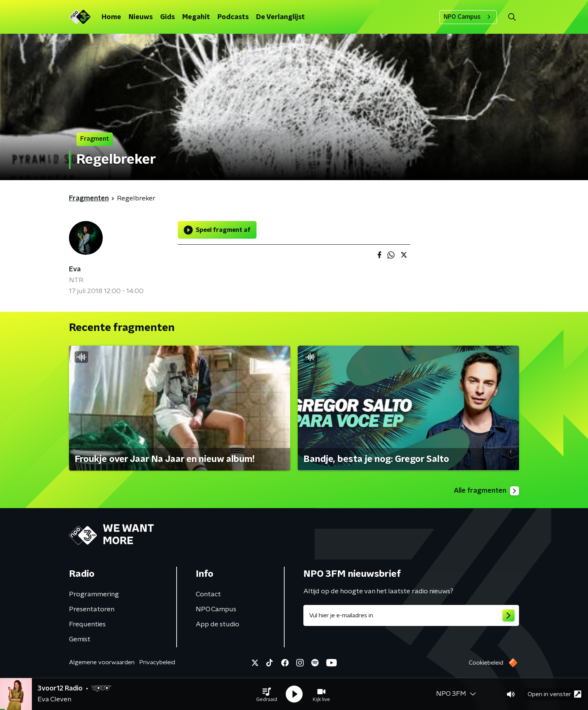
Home (111, 17)
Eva (75, 269)
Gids (167, 17)
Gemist (80, 639)
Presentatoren (92, 609)
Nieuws (141, 17)
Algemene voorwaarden (102, 662)
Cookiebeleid (486, 663)
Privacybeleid (157, 662)
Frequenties (87, 624)
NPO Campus (468, 17)
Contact (208, 594)
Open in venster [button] (554, 694)
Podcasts (233, 17)
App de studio (217, 624)
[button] (267, 694)
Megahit (196, 17)
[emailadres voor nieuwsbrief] (411, 615)
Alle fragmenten (486, 491)
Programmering (94, 594)
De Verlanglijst (280, 17)
